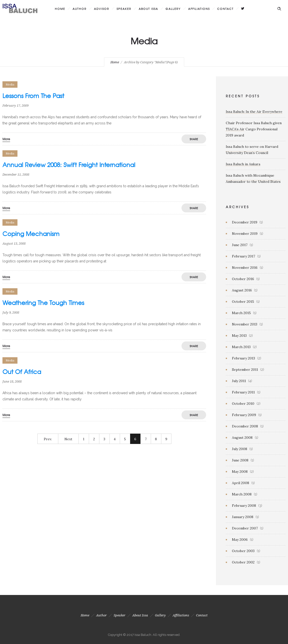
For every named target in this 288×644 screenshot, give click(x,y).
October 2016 (243, 279)
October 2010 (243, 404)
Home (60, 9)
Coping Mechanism (31, 234)
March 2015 (241, 313)
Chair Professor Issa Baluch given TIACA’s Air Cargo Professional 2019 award (254, 129)
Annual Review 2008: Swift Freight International (69, 165)
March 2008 (242, 494)
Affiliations (199, 9)
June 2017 (240, 245)
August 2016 (242, 290)
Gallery (173, 9)
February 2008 (244, 506)
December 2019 (245, 222)
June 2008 (240, 460)
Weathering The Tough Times (43, 303)
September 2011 (245, 370)
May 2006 (240, 540)
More (6, 139)
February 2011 (243, 392)
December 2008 (245, 426)
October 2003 (243, 551)
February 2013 (243, 358)
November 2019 (245, 234)
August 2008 (242, 438)
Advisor (102, 9)
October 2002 (243, 562)
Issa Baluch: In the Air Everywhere (254, 112)
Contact (225, 9)
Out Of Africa (22, 372)
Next (68, 439)
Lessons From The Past (33, 96)
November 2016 (245, 268)
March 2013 (241, 347)
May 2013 (239, 336)
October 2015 (243, 302)
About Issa (148, 9)
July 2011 (239, 381)
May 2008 (240, 472)
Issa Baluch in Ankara (243, 164)
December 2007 (245, 528)
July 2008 (240, 449)
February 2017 (243, 256)
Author (80, 9)
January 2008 (243, 517)
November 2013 (245, 324)
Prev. (48, 439)
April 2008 (241, 483)
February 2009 (244, 415)
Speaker (124, 9)
